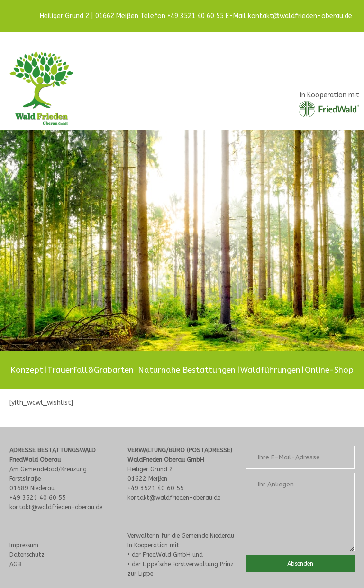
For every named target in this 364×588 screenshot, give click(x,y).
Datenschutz (27, 555)
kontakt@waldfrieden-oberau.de (300, 16)
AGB (15, 564)
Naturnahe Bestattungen (187, 370)
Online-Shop (329, 370)
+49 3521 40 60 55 (196, 16)
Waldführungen (270, 370)
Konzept (27, 370)
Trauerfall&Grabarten (91, 370)
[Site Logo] (41, 88)
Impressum (24, 545)
